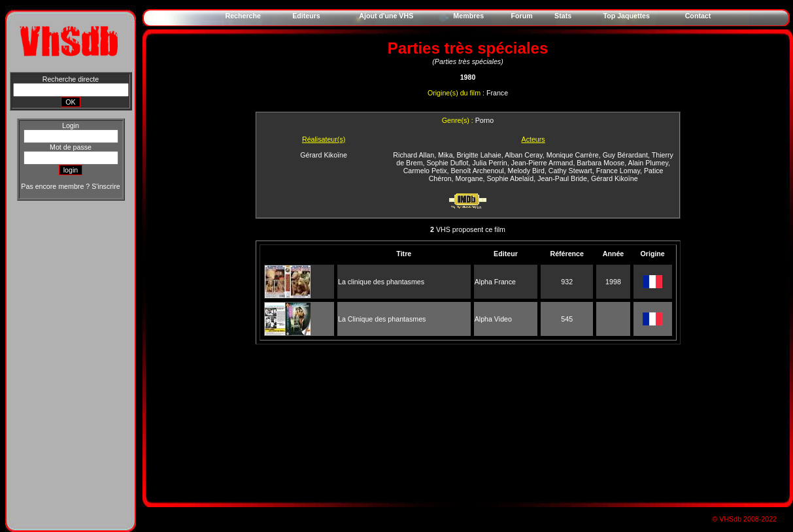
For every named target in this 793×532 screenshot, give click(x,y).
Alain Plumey (648, 163)
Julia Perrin (489, 163)
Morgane (469, 178)
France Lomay (618, 171)
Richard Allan (413, 155)
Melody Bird (526, 171)
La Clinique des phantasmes (382, 319)
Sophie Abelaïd (511, 178)
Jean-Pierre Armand (542, 163)
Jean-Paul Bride (562, 178)
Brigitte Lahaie (479, 155)
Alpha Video (493, 319)
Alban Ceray (524, 155)
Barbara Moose (600, 163)
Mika (446, 155)
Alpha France (495, 282)
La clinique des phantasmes (381, 282)
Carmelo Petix (425, 171)
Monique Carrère (573, 155)
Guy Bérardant (625, 155)
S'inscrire (106, 186)
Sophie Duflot (448, 163)
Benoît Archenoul (478, 171)
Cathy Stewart (570, 171)
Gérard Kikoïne (324, 155)
